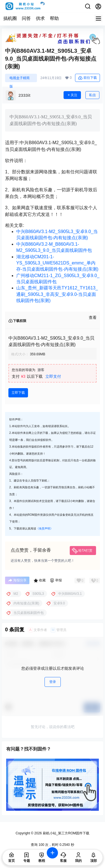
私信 (92, 95)
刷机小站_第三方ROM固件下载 (66, 833)
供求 (40, 18)
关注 (72, 95)
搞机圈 (10, 18)
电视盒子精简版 (20, 79)
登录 (53, 682)
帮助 (54, 18)
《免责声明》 (45, 529)
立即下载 (18, 393)
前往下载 (88, 78)
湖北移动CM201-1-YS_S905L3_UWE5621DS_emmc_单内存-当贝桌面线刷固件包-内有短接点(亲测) (57, 263)
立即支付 (53, 376)
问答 (26, 18)
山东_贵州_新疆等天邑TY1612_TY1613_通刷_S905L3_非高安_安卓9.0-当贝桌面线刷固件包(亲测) (57, 294)
